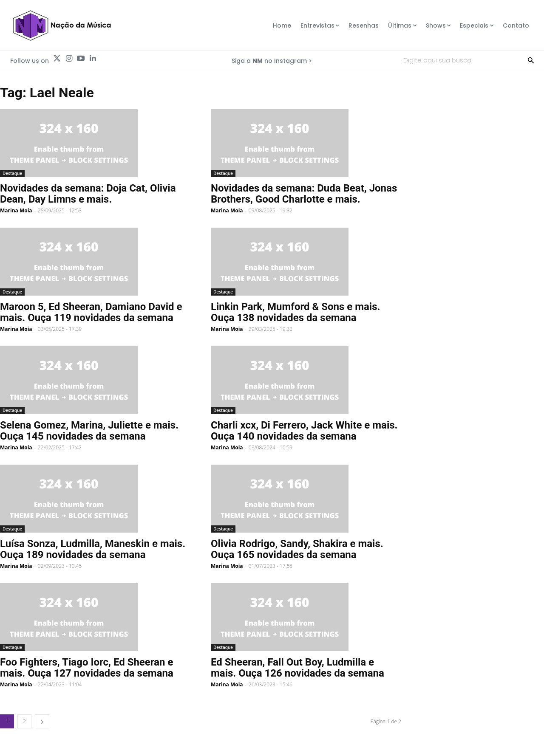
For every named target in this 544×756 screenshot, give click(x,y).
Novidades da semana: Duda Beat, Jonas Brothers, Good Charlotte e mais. (304, 194)
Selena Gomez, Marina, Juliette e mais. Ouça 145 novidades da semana (89, 431)
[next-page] (42, 721)
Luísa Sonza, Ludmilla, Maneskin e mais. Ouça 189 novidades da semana (93, 549)
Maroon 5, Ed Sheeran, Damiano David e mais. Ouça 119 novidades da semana (91, 312)
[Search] (531, 60)
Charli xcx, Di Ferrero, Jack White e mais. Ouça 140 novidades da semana (304, 431)
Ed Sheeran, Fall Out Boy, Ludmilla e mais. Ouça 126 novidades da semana (297, 668)
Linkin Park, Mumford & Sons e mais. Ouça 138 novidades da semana (295, 312)
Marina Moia (16, 210)
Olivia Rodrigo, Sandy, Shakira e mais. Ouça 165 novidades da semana (297, 549)
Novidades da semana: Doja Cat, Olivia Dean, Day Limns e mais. (88, 194)
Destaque (12, 173)
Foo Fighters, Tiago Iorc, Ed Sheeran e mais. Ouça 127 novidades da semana (87, 668)
